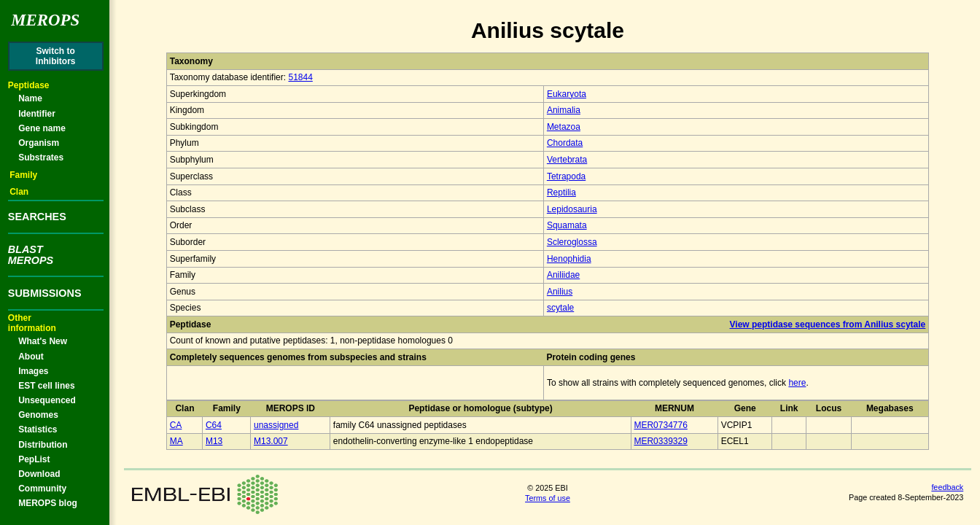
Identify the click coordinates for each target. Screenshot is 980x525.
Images (33, 371)
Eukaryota (567, 94)
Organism (39, 143)
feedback (947, 487)
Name (30, 98)
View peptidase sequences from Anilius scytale (828, 324)
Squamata (567, 225)
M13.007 (271, 441)
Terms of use (548, 498)
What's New (43, 341)
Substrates (41, 157)
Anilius (560, 292)
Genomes (38, 415)
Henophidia (569, 259)
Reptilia (561, 192)
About (31, 357)
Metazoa (564, 127)
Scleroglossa (572, 242)
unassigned (276, 425)
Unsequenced (47, 400)
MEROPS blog (48, 503)
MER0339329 (660, 441)
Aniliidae (563, 275)
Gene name (42, 128)
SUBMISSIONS (45, 293)
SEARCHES (37, 217)
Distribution (43, 445)
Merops (45, 20)
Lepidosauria (572, 209)
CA (176, 425)
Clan (19, 192)
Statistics (38, 429)
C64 (214, 425)
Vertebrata (567, 160)
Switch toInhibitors (56, 56)
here (797, 383)
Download (39, 474)
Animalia (564, 110)
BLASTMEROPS (31, 254)
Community (42, 489)
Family (23, 175)
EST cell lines (46, 386)
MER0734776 (660, 425)
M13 (214, 441)
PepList (34, 459)
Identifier (37, 114)
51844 (300, 77)
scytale (560, 308)
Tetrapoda (566, 176)
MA (176, 441)
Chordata (565, 143)
